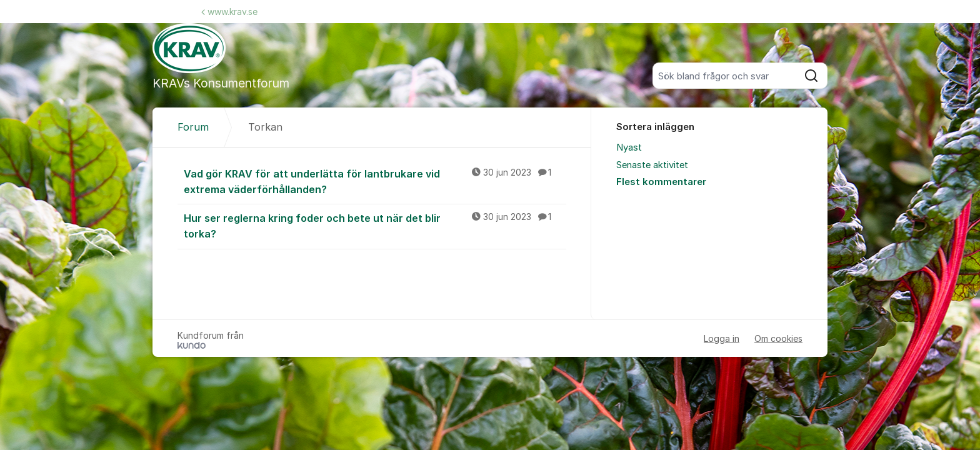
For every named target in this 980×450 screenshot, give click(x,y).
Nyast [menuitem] (629, 147)
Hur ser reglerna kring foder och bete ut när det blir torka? (375, 225)
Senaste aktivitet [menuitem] (652, 165)
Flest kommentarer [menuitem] (661, 182)
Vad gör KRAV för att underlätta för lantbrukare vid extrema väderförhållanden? (375, 181)
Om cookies (778, 338)
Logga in (722, 338)
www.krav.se (229, 12)
